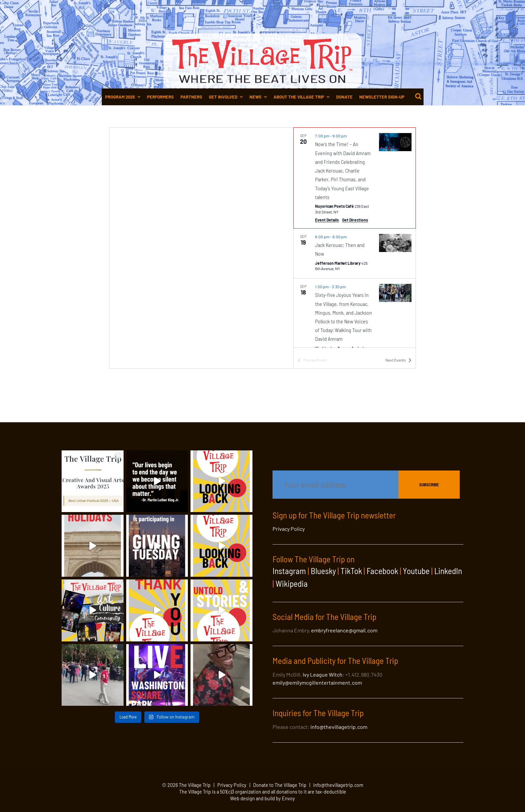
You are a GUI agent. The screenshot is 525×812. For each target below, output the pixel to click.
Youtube (416, 571)
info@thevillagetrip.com (339, 727)
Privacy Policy (289, 529)
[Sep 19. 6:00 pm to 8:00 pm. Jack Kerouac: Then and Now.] (355, 253)
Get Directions (355, 220)
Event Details (327, 220)
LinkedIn (448, 571)
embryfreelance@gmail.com (344, 630)
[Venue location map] (201, 248)
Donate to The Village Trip (280, 785)
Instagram (289, 571)
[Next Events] (398, 360)
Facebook (382, 571)
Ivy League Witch (323, 674)
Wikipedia (292, 583)
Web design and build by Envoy (262, 798)
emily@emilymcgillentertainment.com (317, 682)
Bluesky (323, 571)
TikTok (351, 571)
